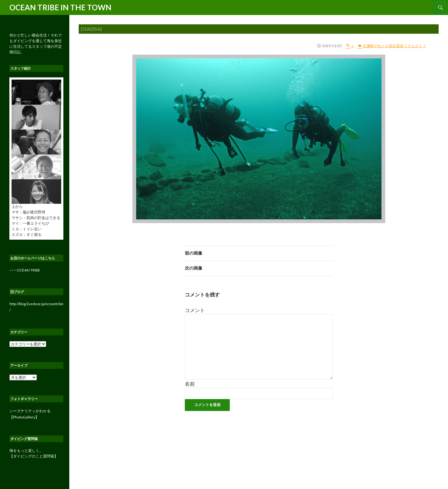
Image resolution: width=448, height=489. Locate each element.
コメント (195, 310)
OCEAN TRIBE (28, 270)
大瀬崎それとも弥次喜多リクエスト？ (394, 46)
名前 (190, 384)
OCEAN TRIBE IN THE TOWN (60, 7)
